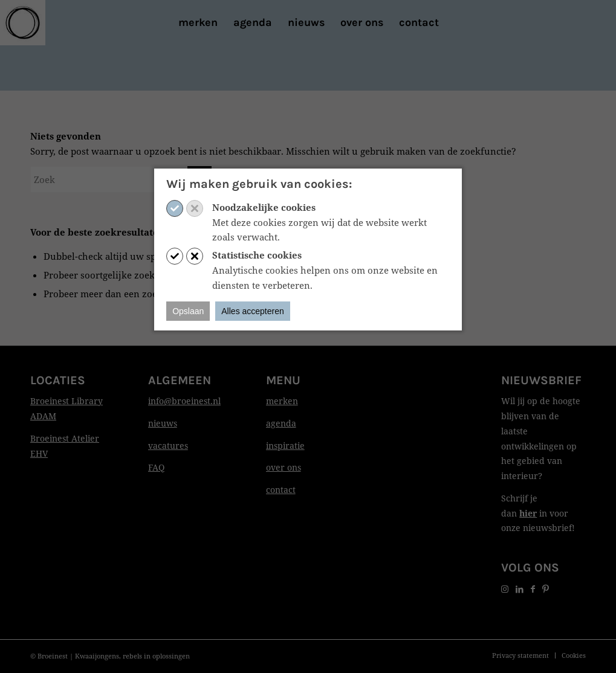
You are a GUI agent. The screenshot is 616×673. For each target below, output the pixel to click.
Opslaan (188, 311)
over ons (284, 467)
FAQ (156, 467)
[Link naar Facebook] (533, 589)
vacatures (168, 446)
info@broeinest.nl (184, 401)
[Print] (23, 23)
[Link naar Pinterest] (546, 589)
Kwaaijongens (97, 656)
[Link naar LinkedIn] (520, 589)
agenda (281, 423)
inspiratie (285, 446)
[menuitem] (198, 23)
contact (281, 490)
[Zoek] (121, 179)
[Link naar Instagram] (505, 589)
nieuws (163, 423)
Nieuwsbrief (541, 380)
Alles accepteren (253, 311)
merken (282, 401)
